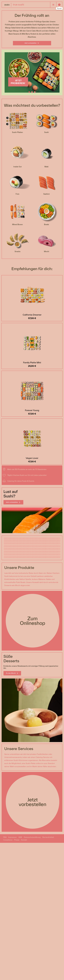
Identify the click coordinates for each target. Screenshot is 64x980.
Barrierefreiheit (48, 837)
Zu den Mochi (11, 673)
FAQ (5, 837)
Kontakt (24, 840)
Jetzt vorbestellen (31, 43)
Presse (17, 840)
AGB (20, 837)
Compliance (8, 840)
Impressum (12, 837)
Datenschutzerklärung (32, 837)
